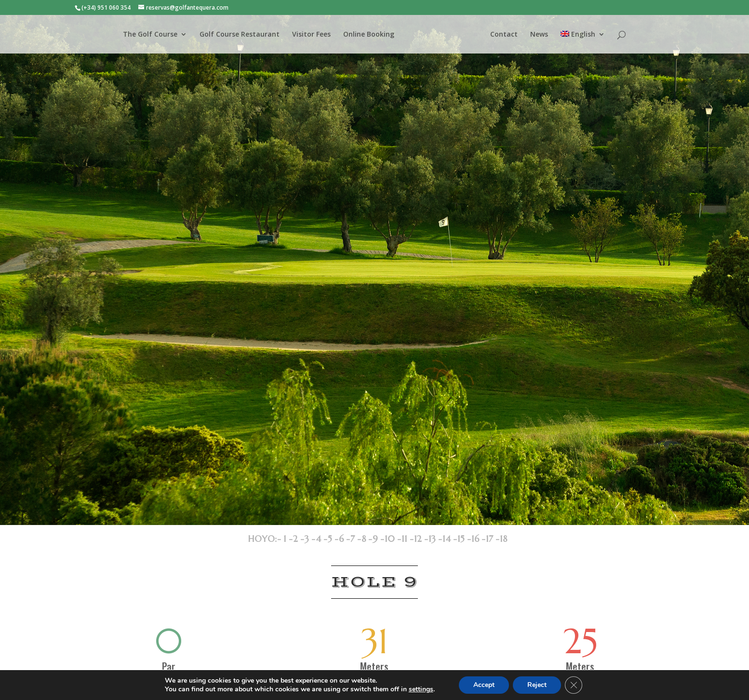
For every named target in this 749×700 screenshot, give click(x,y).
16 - (478, 539)
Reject (537, 685)
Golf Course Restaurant (240, 35)
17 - (493, 539)
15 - (464, 539)
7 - (356, 539)
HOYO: (262, 539)
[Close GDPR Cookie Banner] (574, 685)
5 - (333, 539)
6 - (344, 539)
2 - (299, 539)
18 (503, 539)
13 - (435, 539)
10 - (393, 539)
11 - (408, 539)
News (539, 35)
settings (421, 689)
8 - (367, 539)
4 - (321, 539)
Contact (504, 35)
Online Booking (369, 35)
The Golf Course (150, 35)
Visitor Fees (311, 35)
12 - (421, 539)
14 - (450, 539)
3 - (310, 539)
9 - (378, 539)
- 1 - (285, 539)
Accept (484, 685)
